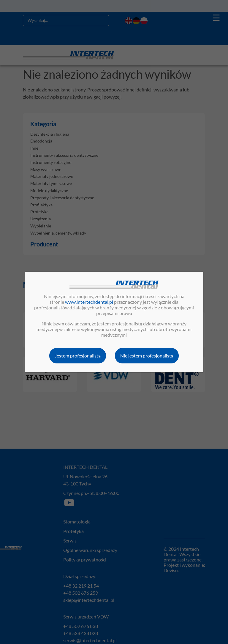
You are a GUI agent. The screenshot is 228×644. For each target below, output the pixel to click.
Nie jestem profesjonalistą (147, 356)
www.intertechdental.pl (89, 302)
